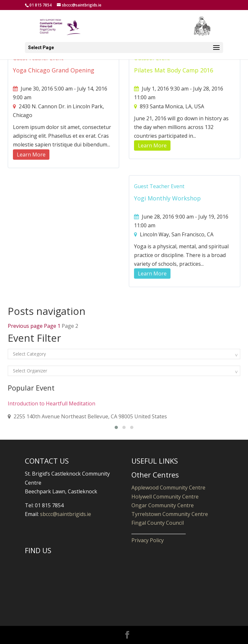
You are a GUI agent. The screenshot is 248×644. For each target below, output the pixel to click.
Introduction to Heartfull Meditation (52, 403)
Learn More (31, 155)
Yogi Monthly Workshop (167, 198)
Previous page (25, 326)
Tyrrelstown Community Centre (170, 514)
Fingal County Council (158, 523)
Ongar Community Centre (163, 505)
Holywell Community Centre (165, 497)
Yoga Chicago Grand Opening (54, 70)
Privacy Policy (148, 540)
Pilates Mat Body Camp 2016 (174, 70)
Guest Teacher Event (159, 186)
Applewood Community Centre (168, 488)
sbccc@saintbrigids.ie (66, 514)
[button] (116, 427)
